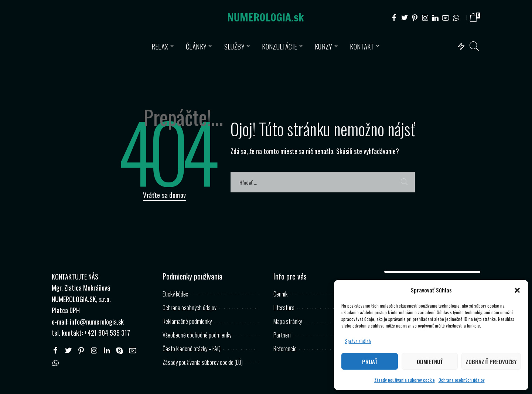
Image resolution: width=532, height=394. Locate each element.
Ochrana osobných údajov (462, 380)
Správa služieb (358, 341)
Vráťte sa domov (164, 195)
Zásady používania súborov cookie (405, 380)
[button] (517, 290)
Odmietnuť (430, 362)
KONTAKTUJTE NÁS (75, 277)
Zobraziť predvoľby (491, 362)
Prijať (370, 362)
